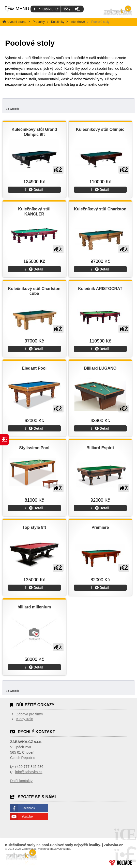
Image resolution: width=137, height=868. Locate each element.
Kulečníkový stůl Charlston (100, 209)
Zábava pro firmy (30, 714)
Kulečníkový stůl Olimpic (100, 129)
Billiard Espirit (100, 448)
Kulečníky (58, 22)
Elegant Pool (34, 368)
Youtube (27, 817)
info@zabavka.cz (29, 772)
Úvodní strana (118, 13)
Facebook (28, 808)
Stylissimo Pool (34, 448)
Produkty (39, 22)
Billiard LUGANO (100, 368)
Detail (34, 190)
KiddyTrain (25, 719)
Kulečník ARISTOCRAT (100, 289)
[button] (77, 9)
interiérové (78, 22)
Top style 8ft (34, 527)
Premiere (100, 527)
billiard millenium (34, 607)
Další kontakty (21, 781)
